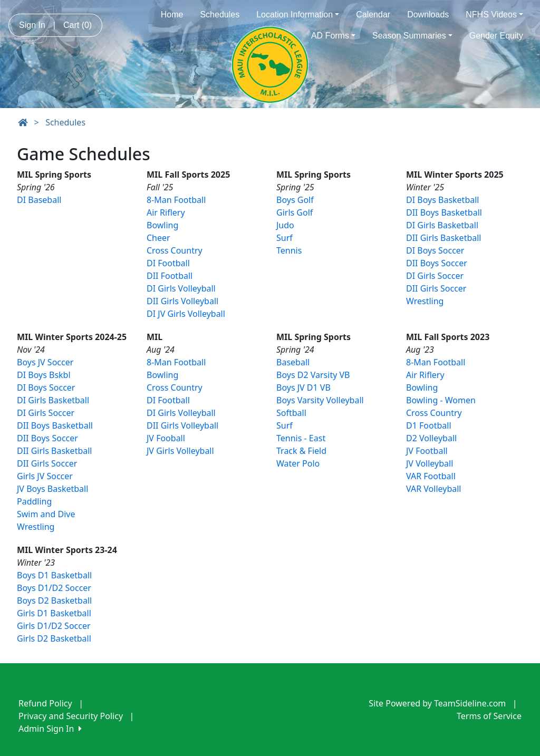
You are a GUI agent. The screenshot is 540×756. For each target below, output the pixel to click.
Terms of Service (489, 716)
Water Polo (298, 463)
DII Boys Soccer (437, 263)
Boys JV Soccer (45, 362)
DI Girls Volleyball (181, 288)
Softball (291, 413)
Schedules (220, 14)
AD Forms (333, 36)
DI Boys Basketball (442, 200)
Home (172, 14)
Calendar (373, 14)
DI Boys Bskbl (44, 375)
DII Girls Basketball (443, 238)
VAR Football (431, 476)
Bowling (162, 225)
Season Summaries (412, 36)
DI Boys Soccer (435, 250)
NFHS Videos (494, 14)
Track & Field (301, 451)
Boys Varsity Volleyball (320, 400)
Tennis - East (301, 438)
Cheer (158, 238)
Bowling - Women (441, 400)
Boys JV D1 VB (303, 387)
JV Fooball (166, 438)
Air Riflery (166, 212)
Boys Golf (295, 200)
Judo (285, 225)
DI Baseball (39, 200)
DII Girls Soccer (436, 288)
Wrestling (425, 301)
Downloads (428, 14)
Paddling (34, 501)
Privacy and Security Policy (71, 716)
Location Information (298, 14)
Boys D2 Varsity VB (313, 375)
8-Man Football (176, 200)
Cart (78, 25)
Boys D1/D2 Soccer (54, 588)
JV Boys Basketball (52, 489)
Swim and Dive (46, 514)
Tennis (289, 250)
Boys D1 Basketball (54, 575)
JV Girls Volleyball (180, 451)
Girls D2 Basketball (54, 638)
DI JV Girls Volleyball (186, 314)
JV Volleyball (430, 463)
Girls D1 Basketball (54, 613)
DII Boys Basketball (444, 212)
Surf (285, 238)
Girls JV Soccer (45, 476)
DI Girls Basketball (442, 225)
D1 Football (429, 425)
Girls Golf (295, 212)
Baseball (293, 362)
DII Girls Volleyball (182, 301)
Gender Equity (496, 36)
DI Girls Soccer (435, 276)
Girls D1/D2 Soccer (54, 626)
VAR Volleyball (433, 489)
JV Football (427, 451)
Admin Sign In (50, 729)
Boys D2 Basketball (54, 600)
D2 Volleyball (431, 438)
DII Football (170, 276)
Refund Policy (45, 703)
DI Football (168, 263)
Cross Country (175, 250)
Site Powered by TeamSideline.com (437, 703)
